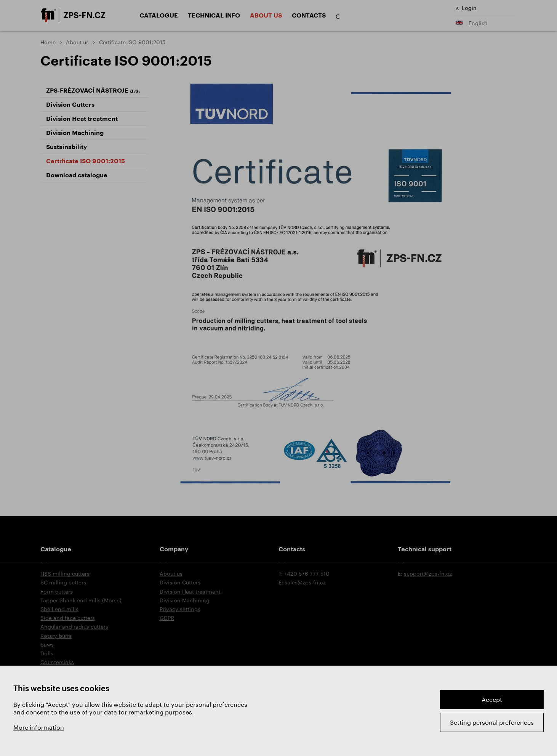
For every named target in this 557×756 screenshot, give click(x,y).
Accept (492, 699)
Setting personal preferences (492, 722)
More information (39, 727)
